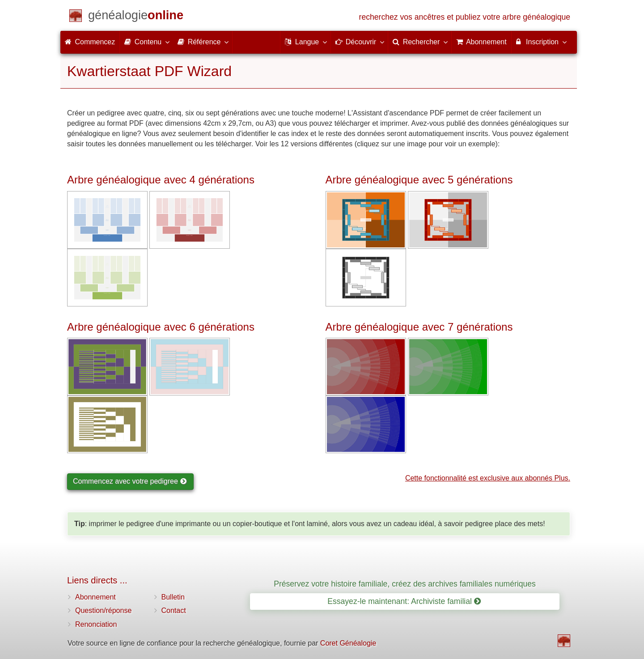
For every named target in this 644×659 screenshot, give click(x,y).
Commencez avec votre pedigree (130, 481)
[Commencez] (136, 17)
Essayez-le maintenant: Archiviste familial (404, 601)
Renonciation (96, 624)
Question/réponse (103, 610)
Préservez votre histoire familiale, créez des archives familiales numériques (405, 584)
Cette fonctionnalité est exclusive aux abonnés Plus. (488, 478)
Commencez (90, 42)
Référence (203, 42)
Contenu (146, 42)
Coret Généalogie (348, 643)
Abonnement (95, 597)
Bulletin (173, 597)
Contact (174, 610)
